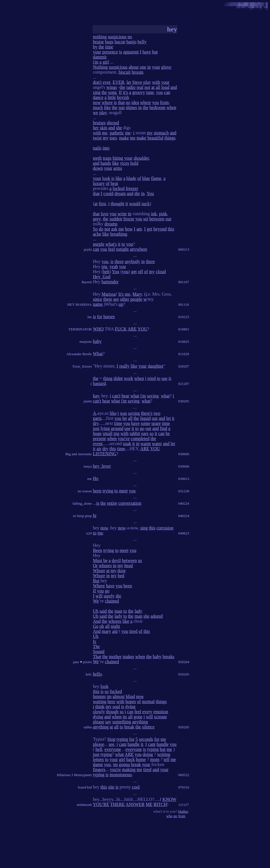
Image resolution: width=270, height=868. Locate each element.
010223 (184, 317)
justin (88, 401)
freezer (132, 188)
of (139, 178)
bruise (98, 42)
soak (127, 444)
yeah (114, 267)
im (109, 696)
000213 (184, 249)
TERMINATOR (80, 329)
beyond (160, 229)
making (129, 770)
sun (122, 107)
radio (131, 87)
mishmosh (84, 805)
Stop (111, 739)
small (108, 433)
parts (97, 418)
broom (138, 72)
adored (157, 616)
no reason (85, 491)
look (106, 178)
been (97, 491)
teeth (97, 158)
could (108, 193)
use (164, 378)
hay (96, 396)
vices (124, 163)
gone (138, 717)
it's (125, 92)
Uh (96, 611)
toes (113, 138)
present (99, 438)
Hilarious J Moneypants (74, 775)
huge (97, 433)
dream (120, 193)
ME (149, 804)
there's (147, 413)
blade (131, 178)
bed (121, 576)
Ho (96, 478)
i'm (96, 62)
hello (97, 674)
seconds (146, 739)
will (99, 596)
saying (153, 396)
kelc (89, 674)
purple (99, 244)
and (174, 87)
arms (118, 168)
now (97, 102)
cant (123, 744)
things (170, 138)
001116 (184, 304)
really (124, 366)
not (147, 87)
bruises (99, 123)
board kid (85, 787)
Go (96, 626)
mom (155, 759)
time (109, 47)
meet (123, 491)
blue (146, 178)
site (111, 787)
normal (148, 702)
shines (131, 107)
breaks (168, 657)
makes (128, 657)
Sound (99, 651)
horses (109, 317)
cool (136, 787)
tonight (122, 249)
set (146, 219)
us (140, 560)
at (153, 87)
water (157, 444)
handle (134, 744)
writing (164, 754)
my (150, 133)
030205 (184, 401)
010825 (184, 342)
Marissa (109, 294)
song (112, 92)
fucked (116, 691)
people (136, 299)
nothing (100, 37)
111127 (184, 805)
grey (97, 219)
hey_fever (102, 466)
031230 (184, 491)
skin (103, 128)
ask (114, 229)
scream (160, 717)
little (112, 97)
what (135, 396)
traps (107, 158)
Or (95, 566)
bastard (99, 383)
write (122, 214)
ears (145, 433)
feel (111, 249)
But (96, 581)
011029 (184, 354)
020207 (184, 366)
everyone (113, 749)
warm (146, 444)
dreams (111, 224)
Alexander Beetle (79, 354)
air (99, 449)
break (129, 727)
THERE (118, 804)
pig (104, 267)
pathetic (117, 133)
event (98, 444)
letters (98, 759)
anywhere (139, 249)
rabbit (135, 433)
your (97, 52)
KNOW (169, 799)
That (97, 657)
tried (151, 378)
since (98, 299)
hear (125, 396)
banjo (132, 42)
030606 (184, 454)
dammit (100, 57)
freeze (129, 219)
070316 (184, 787)
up (121, 304)
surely (109, 596)
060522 (184, 775)
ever (107, 82)
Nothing (100, 67)
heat (114, 183)
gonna (124, 764)
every (147, 712)
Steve (137, 82)
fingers (99, 770)
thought (117, 204)
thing (108, 378)
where (107, 102)
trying (108, 491)
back (131, 759)
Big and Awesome (79, 454)
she (119, 128)
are (116, 299)
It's (121, 294)
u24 (89, 533)
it (127, 204)
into (106, 148)
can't (116, 396)
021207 (184, 384)
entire (112, 503)
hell (99, 749)
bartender (110, 282)
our (168, 219)
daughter (156, 366)
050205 (184, 674)
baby (97, 341)
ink (154, 214)
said (103, 611)
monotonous (121, 775)
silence (148, 727)
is (121, 52)
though (112, 712)
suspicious (117, 37)
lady (138, 611)
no (130, 37)
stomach (161, 133)
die (137, 193)
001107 (184, 282)
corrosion (165, 528)
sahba (88, 727)
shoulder (141, 158)
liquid (145, 418)
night (115, 626)
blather (183, 811)
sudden (116, 219)
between (157, 219)
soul (116, 707)
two (157, 413)
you (159, 92)
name (98, 304)
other (124, 299)
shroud (113, 123)
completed (140, 438)
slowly (99, 712)
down (98, 168)
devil (116, 560)
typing (122, 739)
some (145, 423)
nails (97, 148)
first (102, 204)
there (119, 261)
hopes (131, 702)
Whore (99, 571)
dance (98, 97)
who (169, 816)
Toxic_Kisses (82, 366)
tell (166, 759)
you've (124, 438)
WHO (98, 329)
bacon (120, 42)
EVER (118, 82)
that (121, 102)
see (111, 744)
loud (165, 87)
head (129, 566)
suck (146, 204)
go (142, 428)
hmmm (99, 696)
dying (130, 707)
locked (119, 188)
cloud (161, 272)
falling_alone (82, 503)
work (128, 378)
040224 (184, 503)
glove (166, 67)
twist (97, 138)
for (100, 317)
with (156, 82)
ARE (132, 329)
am (139, 229)
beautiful (155, 138)
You (150, 193)
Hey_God (102, 277)
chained (112, 601)
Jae (89, 317)
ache (97, 234)
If (120, 92)
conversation (130, 503)
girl (106, 62)
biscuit (125, 72)
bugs (109, 42)
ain (115, 631)
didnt (118, 378)
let (129, 82)
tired (133, 631)
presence (110, 52)
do (101, 229)
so (152, 433)
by (95, 47)
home (141, 759)
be (168, 433)
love (105, 214)
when (171, 107)
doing (148, 754)
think (100, 707)
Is (95, 641)
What (98, 354)
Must (98, 560)
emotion (161, 712)
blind (130, 696)
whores (105, 566)
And (97, 621)
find (164, 428)
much (98, 107)
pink (163, 214)
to (123, 244)
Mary (137, 294)
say (108, 722)
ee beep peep (82, 516)
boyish (123, 97)
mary (107, 631)
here (111, 702)
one (143, 67)
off (140, 272)
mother (115, 657)
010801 (184, 329)
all (158, 87)
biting (118, 158)
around (117, 428)
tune (150, 92)
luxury (99, 183)
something (122, 722)
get (150, 229)
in (149, 67)
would (135, 204)
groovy (139, 92)
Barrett (87, 282)
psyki (88, 249)
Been (98, 550)
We (96, 601)
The (96, 646)
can (167, 92)
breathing (118, 234)
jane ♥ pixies (82, 662)
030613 (184, 479)
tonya (88, 466)
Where (99, 586)
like (107, 107)
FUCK (121, 329)
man (118, 611)
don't (97, 82)
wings (112, 87)
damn (98, 764)
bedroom (157, 107)
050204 (184, 662)
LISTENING (105, 454)
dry (96, 423)
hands (106, 163)
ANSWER (135, 804)
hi (95, 515)
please (99, 722)
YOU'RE (101, 804)
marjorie (86, 342)
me (105, 133)
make (124, 138)
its (125, 717)
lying (105, 428)
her (96, 128)
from (164, 102)
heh (106, 272)
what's (111, 244)
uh (102, 626)
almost (119, 696)
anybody (132, 261)
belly (142, 42)
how (129, 229)
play (147, 82)
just (96, 428)
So (95, 229)
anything (140, 722)
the (101, 47)
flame (156, 178)
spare (156, 423)
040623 (184, 533)
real (140, 87)
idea (135, 102)
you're (115, 770)
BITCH (160, 804)
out (155, 418)
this (171, 229)
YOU (142, 329)
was (123, 413)
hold (134, 163)
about (134, 67)
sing (97, 92)
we (96, 113)
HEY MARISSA (80, 304)
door (122, 571)
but (155, 52)
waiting (100, 702)
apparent (131, 52)
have (147, 52)
